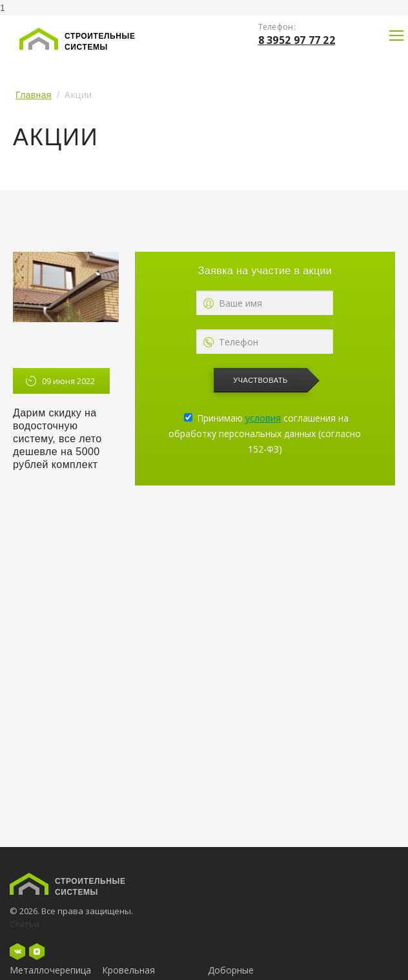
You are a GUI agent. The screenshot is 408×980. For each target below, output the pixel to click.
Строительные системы (100, 42)
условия (263, 418)
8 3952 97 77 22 (297, 40)
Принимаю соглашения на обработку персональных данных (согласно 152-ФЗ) (265, 434)
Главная (34, 95)
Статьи (25, 924)
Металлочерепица (50, 970)
